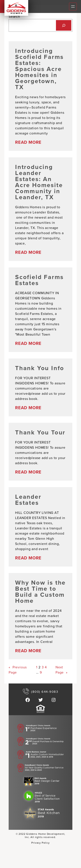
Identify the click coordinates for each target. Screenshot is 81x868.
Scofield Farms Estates (39, 280)
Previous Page (18, 670)
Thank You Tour (40, 432)
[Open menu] (73, 6)
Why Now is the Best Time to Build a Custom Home (40, 592)
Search (14, 16)
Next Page (62, 670)
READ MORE (28, 142)
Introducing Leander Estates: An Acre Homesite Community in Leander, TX (39, 182)
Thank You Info (40, 368)
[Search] (64, 25)
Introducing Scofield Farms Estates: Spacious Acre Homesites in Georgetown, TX (39, 69)
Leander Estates (28, 500)
